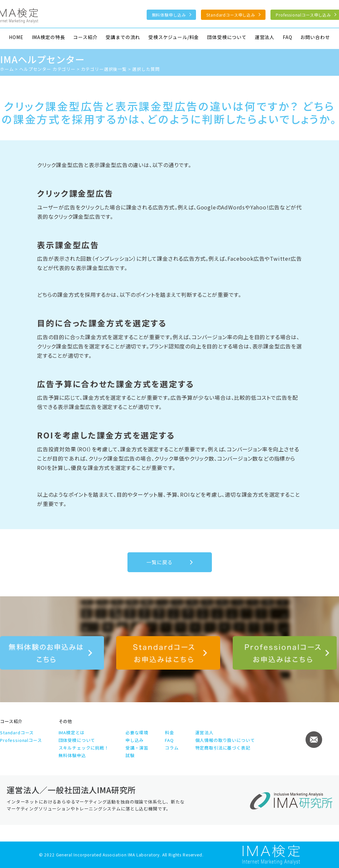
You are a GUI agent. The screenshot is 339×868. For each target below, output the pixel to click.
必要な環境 (137, 732)
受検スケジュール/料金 (174, 37)
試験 (130, 755)
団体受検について (227, 37)
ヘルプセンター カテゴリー (47, 69)
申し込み (135, 740)
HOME (16, 37)
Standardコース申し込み (231, 15)
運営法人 (265, 37)
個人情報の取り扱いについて (225, 740)
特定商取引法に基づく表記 (223, 748)
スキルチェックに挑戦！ (84, 748)
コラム (172, 748)
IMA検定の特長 (48, 37)
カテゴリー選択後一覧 (104, 69)
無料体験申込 (72, 755)
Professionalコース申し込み (285, 653)
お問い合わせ (315, 37)
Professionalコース (21, 740)
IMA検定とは (72, 732)
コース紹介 (85, 37)
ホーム (7, 69)
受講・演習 (137, 748)
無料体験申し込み (169, 15)
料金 (169, 732)
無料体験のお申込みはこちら (52, 653)
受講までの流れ (123, 37)
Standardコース (17, 732)
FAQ (288, 37)
